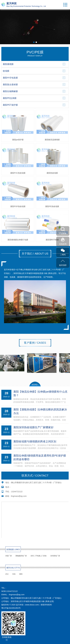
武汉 (7, 574)
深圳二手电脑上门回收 (39, 556)
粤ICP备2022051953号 (11, 608)
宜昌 (14, 574)
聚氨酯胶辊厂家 (21, 556)
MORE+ (35, 385)
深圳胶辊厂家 (55, 556)
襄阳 (21, 574)
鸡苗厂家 (9, 556)
